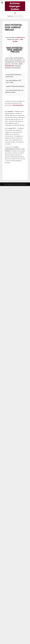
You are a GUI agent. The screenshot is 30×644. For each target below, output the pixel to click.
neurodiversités (19, 38)
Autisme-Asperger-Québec (15, 6)
